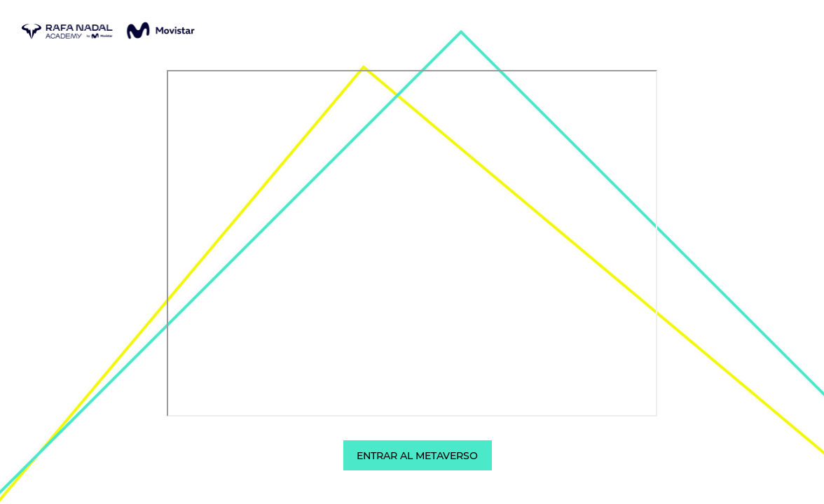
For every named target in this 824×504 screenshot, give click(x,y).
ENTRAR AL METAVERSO (417, 456)
